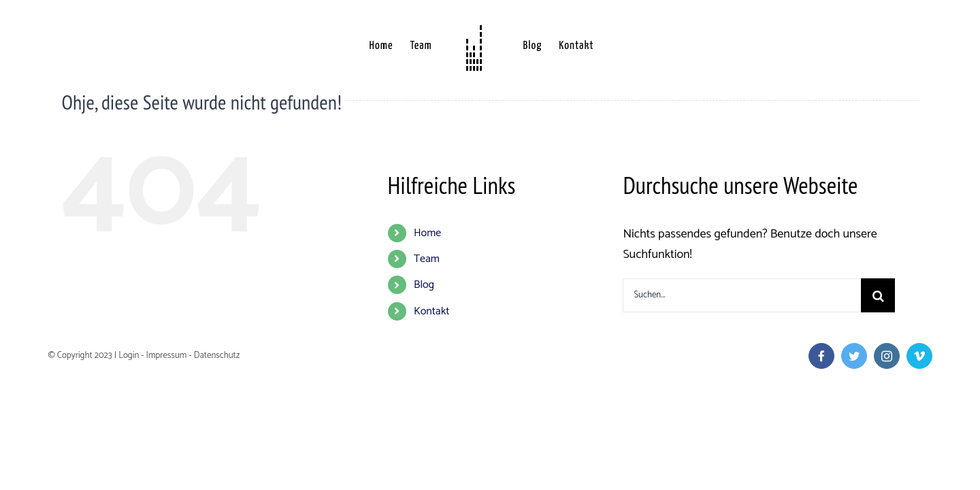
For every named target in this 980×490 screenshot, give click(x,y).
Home (427, 233)
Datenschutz (217, 356)
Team (427, 259)
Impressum (166, 356)
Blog (424, 285)
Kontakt (431, 311)
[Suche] (878, 295)
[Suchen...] (742, 295)
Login (129, 356)
